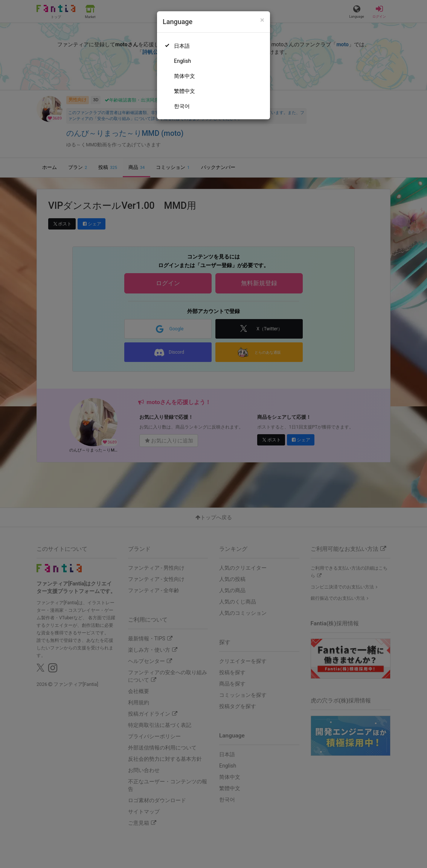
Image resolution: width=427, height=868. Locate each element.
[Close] (262, 20)
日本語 (182, 46)
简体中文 (185, 76)
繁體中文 (185, 91)
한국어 (182, 106)
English (182, 61)
